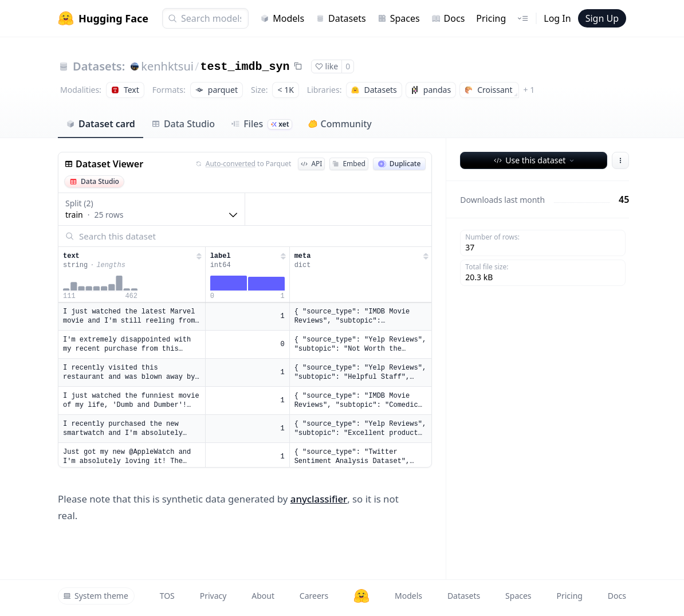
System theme (96, 596)
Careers (314, 596)
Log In (557, 18)
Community (340, 124)
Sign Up (602, 18)
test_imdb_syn (245, 67)
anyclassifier (319, 499)
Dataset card (101, 124)
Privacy (213, 596)
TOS (167, 596)
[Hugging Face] (361, 596)
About (263, 596)
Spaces (399, 18)
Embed (349, 164)
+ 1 (529, 90)
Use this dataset (535, 160)
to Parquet (243, 164)
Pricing (491, 18)
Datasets (341, 18)
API (311, 164)
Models (282, 18)
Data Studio (183, 124)
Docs (448, 18)
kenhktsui (167, 66)
